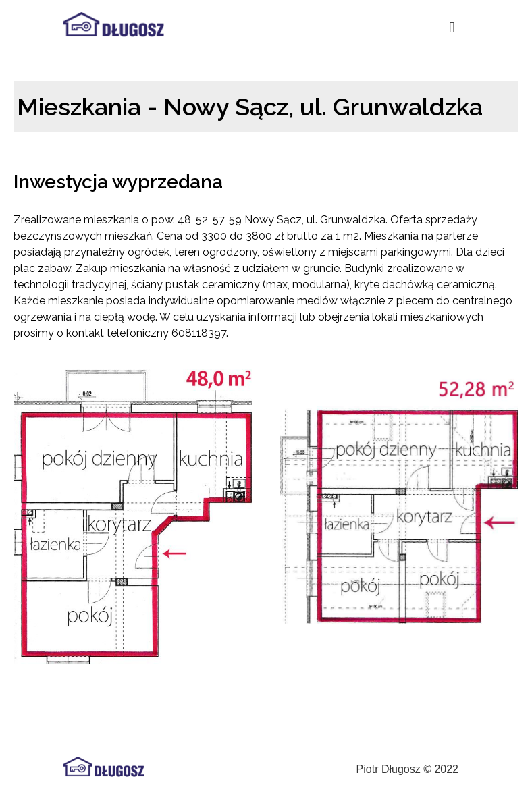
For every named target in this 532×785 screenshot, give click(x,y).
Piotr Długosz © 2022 (407, 769)
